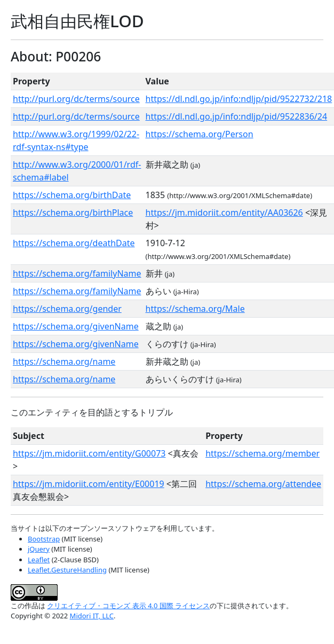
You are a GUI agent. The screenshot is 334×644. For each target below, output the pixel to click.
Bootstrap (44, 539)
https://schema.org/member (263, 453)
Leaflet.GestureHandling (67, 570)
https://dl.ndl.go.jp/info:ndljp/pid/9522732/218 (239, 99)
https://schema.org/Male (195, 309)
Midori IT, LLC (92, 616)
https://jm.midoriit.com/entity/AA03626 (224, 213)
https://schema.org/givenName (76, 326)
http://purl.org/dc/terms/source (76, 99)
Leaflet (39, 560)
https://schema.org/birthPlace (73, 213)
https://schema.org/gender (67, 309)
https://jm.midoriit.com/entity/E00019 (89, 484)
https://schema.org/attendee (263, 484)
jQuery (39, 549)
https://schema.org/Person (200, 134)
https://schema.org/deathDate (74, 243)
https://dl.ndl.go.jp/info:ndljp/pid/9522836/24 (237, 116)
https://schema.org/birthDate (72, 195)
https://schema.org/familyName (77, 273)
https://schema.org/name (64, 362)
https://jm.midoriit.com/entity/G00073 (89, 453)
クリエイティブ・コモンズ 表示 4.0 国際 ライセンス (128, 606)
